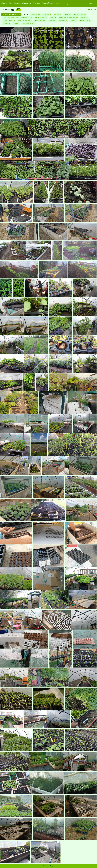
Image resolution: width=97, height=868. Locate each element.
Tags (11, 3)
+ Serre (53, 18)
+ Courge (73, 21)
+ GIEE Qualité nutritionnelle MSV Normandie (18, 18)
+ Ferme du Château (24, 21)
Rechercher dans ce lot (13, 15)
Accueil (4, 10)
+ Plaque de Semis (40, 21)
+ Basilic (16, 24)
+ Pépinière (35, 15)
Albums (4, 3)
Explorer (17, 3)
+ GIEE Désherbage (28, 24)
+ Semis (57, 15)
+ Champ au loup (79, 15)
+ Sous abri (63, 21)
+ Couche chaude (9, 21)
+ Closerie (53, 21)
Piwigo (52, 866)
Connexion (92, 3)
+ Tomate (84, 18)
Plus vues (36, 3)
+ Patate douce (85, 21)
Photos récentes (48, 3)
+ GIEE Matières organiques (68, 18)
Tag (9, 10)
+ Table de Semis (41, 18)
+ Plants (67, 15)
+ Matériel (47, 15)
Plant (19, 10)
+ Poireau (6, 24)
